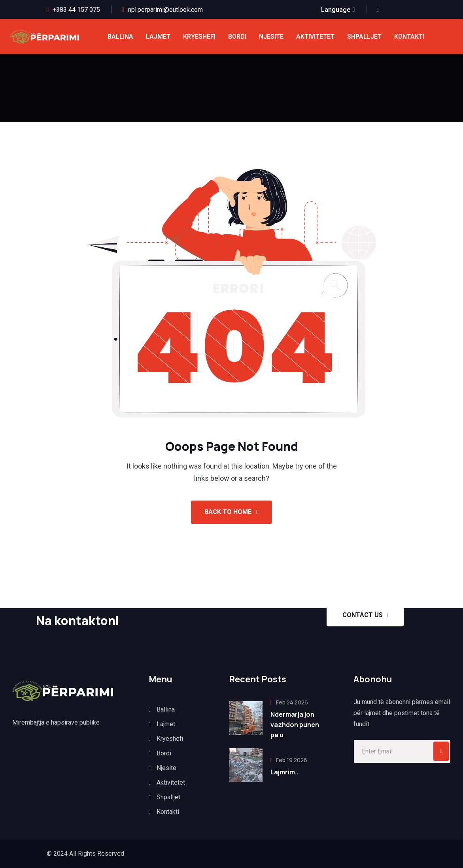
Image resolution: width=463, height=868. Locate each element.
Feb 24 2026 (289, 702)
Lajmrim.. (284, 772)
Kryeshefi (199, 37)
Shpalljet (364, 37)
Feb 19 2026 (289, 760)
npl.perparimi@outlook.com (165, 10)
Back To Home (231, 512)
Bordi (237, 37)
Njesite (271, 37)
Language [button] (336, 10)
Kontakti (409, 37)
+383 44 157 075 (76, 10)
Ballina (120, 37)
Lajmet (158, 37)
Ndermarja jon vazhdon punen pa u (295, 725)
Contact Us (365, 615)
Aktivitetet (315, 37)
